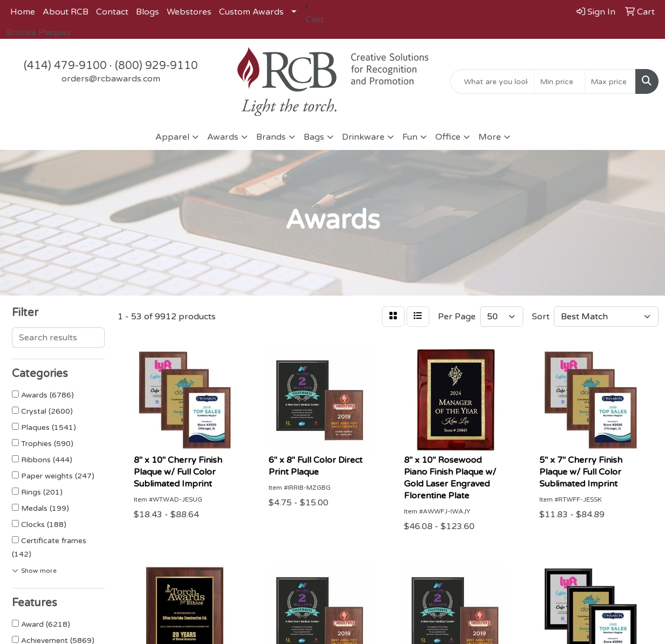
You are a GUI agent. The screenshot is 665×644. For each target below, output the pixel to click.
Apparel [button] (172, 137)
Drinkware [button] (363, 137)
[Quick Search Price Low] (560, 81)
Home (23, 12)
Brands (271, 137)
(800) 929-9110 (156, 66)
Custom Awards (251, 12)
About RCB (66, 12)
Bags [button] (314, 137)
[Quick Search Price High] (610, 81)
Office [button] (448, 137)
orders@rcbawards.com (111, 79)
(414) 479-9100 (65, 66)
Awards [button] (223, 137)
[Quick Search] (492, 81)
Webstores (189, 12)
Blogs (148, 12)
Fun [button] (410, 137)
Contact (112, 12)
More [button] (490, 137)
